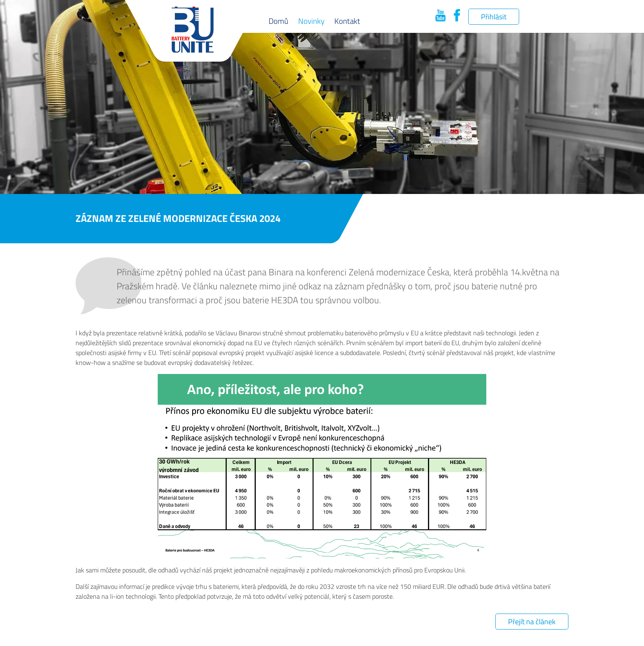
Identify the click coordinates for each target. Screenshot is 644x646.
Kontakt (347, 21)
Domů (278, 21)
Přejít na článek (532, 622)
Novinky (311, 21)
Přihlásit (494, 17)
